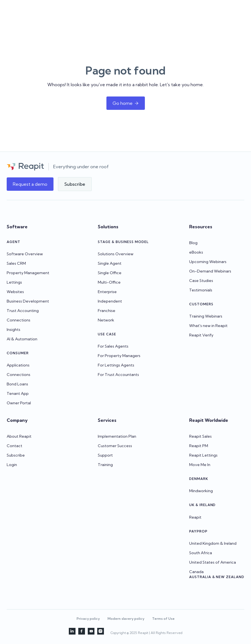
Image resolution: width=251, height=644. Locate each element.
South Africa (201, 553)
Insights (14, 330)
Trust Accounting (23, 311)
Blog (193, 243)
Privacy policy (88, 619)
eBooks (196, 252)
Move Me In (200, 465)
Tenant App (18, 393)
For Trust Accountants (118, 375)
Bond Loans (17, 384)
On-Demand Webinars (210, 271)
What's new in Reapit (208, 326)
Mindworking (201, 491)
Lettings (14, 282)
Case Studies (201, 281)
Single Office (110, 273)
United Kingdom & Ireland (213, 543)
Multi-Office (109, 282)
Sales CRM (16, 263)
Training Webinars (206, 316)
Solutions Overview (116, 254)
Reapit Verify (201, 335)
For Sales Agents (113, 346)
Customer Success (115, 446)
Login (12, 465)
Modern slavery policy (126, 619)
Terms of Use (163, 619)
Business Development (28, 301)
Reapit (195, 517)
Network (106, 320)
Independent (110, 301)
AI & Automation (22, 339)
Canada (196, 572)
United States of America (213, 562)
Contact (14, 446)
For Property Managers (119, 356)
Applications (18, 365)
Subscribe (16, 455)
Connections (19, 320)
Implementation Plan (117, 436)
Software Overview (25, 254)
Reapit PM (199, 446)
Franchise (107, 311)
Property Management (28, 273)
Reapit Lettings (203, 455)
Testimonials (201, 290)
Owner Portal (19, 403)
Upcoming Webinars (208, 262)
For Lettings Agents (116, 365)
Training (105, 465)
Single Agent (110, 263)
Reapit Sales (200, 436)
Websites (15, 292)
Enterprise (107, 292)
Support (105, 455)
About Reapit (19, 436)
